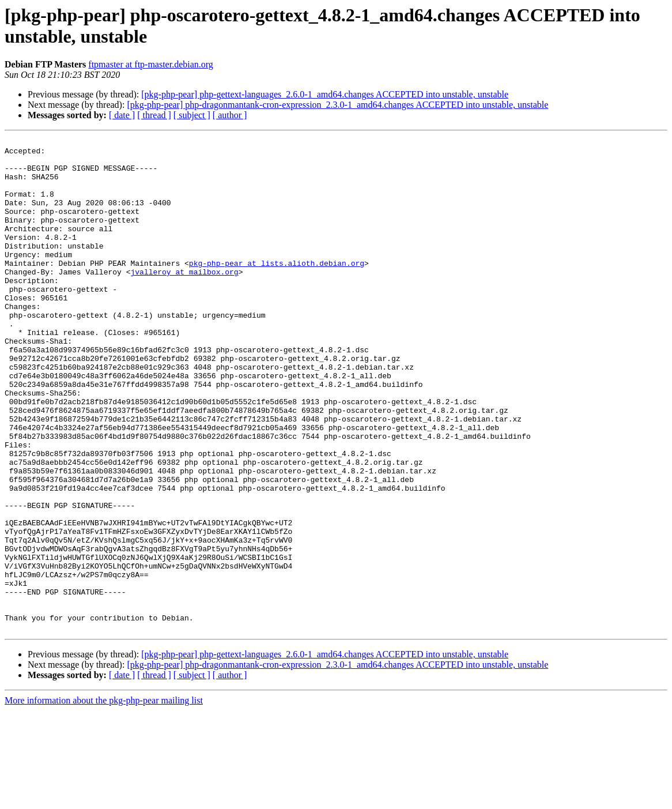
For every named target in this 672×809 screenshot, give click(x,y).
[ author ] (230, 115)
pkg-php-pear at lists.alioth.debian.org (277, 289)
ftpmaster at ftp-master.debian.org (151, 64)
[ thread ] (154, 115)
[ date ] (122, 115)
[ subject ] (192, 115)
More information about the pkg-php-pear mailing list (104, 799)
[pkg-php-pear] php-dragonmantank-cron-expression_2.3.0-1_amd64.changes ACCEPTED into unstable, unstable (337, 105)
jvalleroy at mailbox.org (184, 299)
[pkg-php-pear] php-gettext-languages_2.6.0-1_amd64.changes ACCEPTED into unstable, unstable (325, 94)
